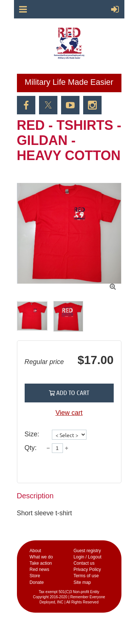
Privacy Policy (87, 569)
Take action (41, 563)
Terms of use (86, 576)
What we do (41, 557)
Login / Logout (88, 557)
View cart (69, 413)
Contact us (84, 563)
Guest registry (87, 551)
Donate (37, 582)
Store (35, 576)
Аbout (35, 551)
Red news (39, 569)
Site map (82, 582)
